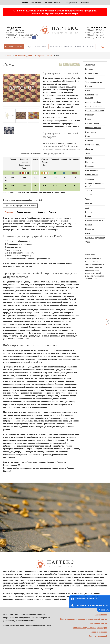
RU (108, 323)
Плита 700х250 (92, 175)
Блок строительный (98, 636)
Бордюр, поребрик (99, 632)
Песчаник (89, 166)
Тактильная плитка (94, 82)
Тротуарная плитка (14, 47)
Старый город (92, 73)
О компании (36, 3)
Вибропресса (101, 615)
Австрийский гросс (94, 106)
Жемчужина (91, 132)
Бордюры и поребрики (36, 47)
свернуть (105, 610)
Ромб (88, 91)
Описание (9, 212)
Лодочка (89, 149)
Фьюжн (89, 203)
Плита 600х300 (92, 171)
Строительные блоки (85, 47)
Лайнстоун (90, 65)
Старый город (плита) (95, 238)
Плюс (88, 233)
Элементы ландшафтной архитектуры (90, 628)
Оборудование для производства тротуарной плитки (83, 619)
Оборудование (71, 3)
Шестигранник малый (95, 221)
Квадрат (89, 86)
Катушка (89, 69)
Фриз (88, 242)
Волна (88, 216)
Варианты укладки (25, 212)
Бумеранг (89, 115)
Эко (87, 208)
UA (108, 321)
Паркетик (89, 229)
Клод (88, 136)
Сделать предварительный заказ (20, 206)
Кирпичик (89, 78)
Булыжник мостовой (95, 111)
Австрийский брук (93, 102)
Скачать (41, 212)
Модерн (89, 158)
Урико (88, 199)
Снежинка (90, 179)
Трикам (89, 191)
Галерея (52, 212)
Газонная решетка (93, 128)
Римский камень (93, 145)
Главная (24, 3)
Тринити (89, 195)
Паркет (88, 225)
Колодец (89, 141)
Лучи (87, 153)
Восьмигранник (92, 123)
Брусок (88, 212)
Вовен (88, 119)
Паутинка (89, 162)
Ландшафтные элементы (61, 47)
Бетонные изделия (53, 3)
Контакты (85, 3)
